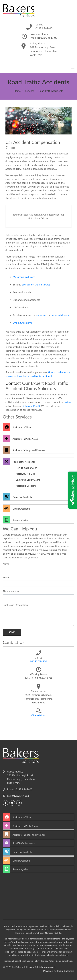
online (67, 402)
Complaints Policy (64, 961)
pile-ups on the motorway (36, 284)
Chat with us (39, 715)
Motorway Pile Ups (25, 474)
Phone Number (11, 591)
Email (6, 577)
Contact (13, 383)
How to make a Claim (26, 468)
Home (17, 91)
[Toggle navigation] (73, 67)
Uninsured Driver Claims (28, 480)
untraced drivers (60, 315)
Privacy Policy (48, 961)
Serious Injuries (15, 520)
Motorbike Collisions (26, 486)
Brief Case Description (15, 605)
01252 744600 (31, 406)
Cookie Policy (33, 961)
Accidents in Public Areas (20, 438)
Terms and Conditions (15, 961)
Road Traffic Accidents (19, 461)
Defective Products (17, 497)
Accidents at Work (17, 427)
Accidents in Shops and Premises (24, 450)
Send (12, 632)
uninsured (42, 315)
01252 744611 (21, 796)
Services (30, 91)
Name (6, 564)
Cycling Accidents (23, 323)
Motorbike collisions (24, 277)
